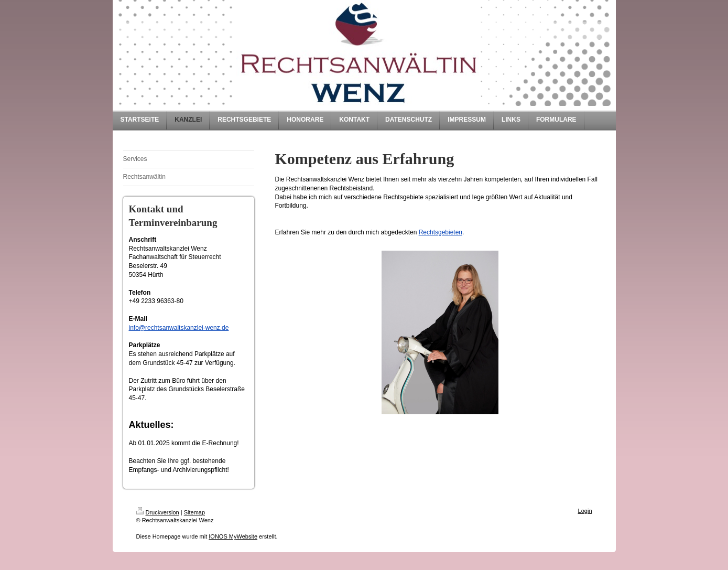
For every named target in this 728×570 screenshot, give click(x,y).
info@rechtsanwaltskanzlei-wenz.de (179, 328)
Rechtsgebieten (441, 232)
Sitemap (194, 512)
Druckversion (158, 512)
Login (585, 511)
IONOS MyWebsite (233, 536)
